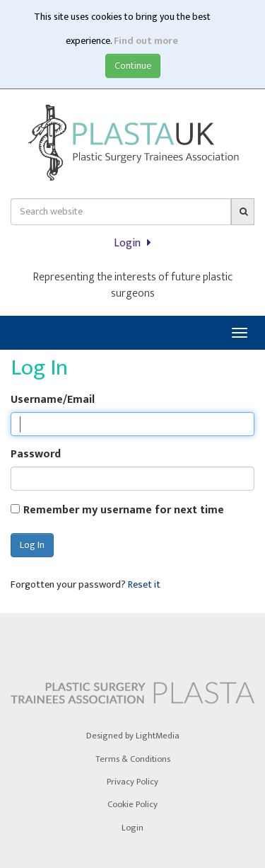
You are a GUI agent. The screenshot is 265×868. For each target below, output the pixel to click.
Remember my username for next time (124, 511)
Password (36, 455)
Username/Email (53, 400)
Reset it (144, 585)
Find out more (146, 41)
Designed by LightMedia (133, 736)
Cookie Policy (132, 805)
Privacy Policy (132, 782)
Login (132, 243)
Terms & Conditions (133, 759)
